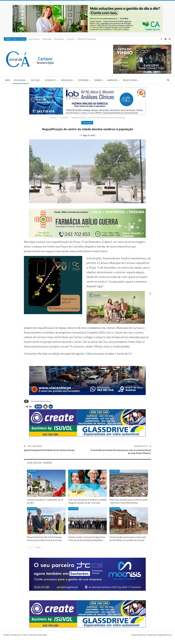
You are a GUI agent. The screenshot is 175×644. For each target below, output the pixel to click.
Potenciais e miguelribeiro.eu (159, 639)
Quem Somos (34, 39)
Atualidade (20, 80)
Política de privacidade (86, 39)
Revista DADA (130, 80)
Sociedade (83, 80)
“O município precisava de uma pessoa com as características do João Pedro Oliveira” (121, 456)
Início (8, 80)
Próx (39, 552)
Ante (31, 552)
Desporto (50, 80)
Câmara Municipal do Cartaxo (41, 406)
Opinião (98, 80)
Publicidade (47, 39)
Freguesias (67, 80)
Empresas (112, 80)
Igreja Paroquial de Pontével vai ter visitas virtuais (49, 455)
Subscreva (92, 358)
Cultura (35, 80)
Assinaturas (59, 39)
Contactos (70, 39)
